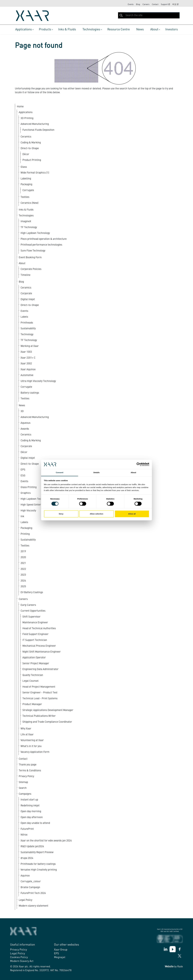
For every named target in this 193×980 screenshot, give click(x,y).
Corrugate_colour (31, 882)
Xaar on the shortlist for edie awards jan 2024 (46, 841)
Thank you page (28, 765)
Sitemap (23, 782)
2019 (23, 552)
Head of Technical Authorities (39, 629)
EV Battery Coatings (32, 592)
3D (22, 411)
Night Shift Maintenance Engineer (42, 652)
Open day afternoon (32, 817)
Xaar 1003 (26, 352)
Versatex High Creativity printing (39, 870)
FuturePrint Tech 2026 (33, 893)
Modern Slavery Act (22, 961)
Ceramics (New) (29, 203)
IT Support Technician (35, 640)
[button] (121, 15)
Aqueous (25, 423)
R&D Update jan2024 (32, 847)
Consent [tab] (60, 472)
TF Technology (29, 227)
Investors (172, 30)
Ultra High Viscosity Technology (38, 381)
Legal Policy (25, 900)
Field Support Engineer (35, 634)
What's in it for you (31, 746)
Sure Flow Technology (33, 251)
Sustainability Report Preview (37, 852)
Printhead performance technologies (41, 245)
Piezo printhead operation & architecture (44, 239)
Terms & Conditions (30, 771)
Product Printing (32, 160)
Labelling (26, 179)
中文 (175, 4)
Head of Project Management (39, 687)
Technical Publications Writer (39, 716)
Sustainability (28, 329)
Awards (25, 429)
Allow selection (96, 514)
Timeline (25, 275)
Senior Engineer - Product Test (40, 693)
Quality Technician (33, 675)
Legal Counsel (30, 681)
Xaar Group (61, 950)
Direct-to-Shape (30, 148)
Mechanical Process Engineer (39, 646)
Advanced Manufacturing (35, 124)
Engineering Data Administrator (40, 669)
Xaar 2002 (26, 364)
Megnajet (60, 957)
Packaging (26, 185)
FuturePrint (27, 829)
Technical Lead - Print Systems (40, 699)
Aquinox (25, 876)
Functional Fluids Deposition (38, 130)
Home (20, 107)
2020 (23, 557)
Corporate (26, 294)
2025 (23, 587)
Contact (155, 5)
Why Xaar (26, 729)
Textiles (25, 197)
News (140, 30)
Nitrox (24, 835)
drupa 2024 (27, 858)
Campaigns (25, 794)
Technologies (91, 30)
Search (23, 788)
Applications (24, 30)
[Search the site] (149, 15)
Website (169, 967)
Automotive (27, 375)
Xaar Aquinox (28, 370)
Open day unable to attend (35, 823)
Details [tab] (96, 472)
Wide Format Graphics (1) (35, 173)
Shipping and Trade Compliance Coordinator (47, 722)
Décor (26, 154)
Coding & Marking (31, 143)
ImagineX (26, 222)
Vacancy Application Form (35, 752)
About (154, 30)
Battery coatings (30, 393)
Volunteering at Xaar (32, 740)
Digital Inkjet (28, 299)
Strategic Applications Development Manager (48, 710)
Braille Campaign (30, 887)
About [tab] (133, 472)
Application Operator (34, 658)
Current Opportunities (33, 611)
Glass (24, 167)
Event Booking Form (30, 258)
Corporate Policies (31, 269)
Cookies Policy (19, 957)
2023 (23, 575)
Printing (25, 534)
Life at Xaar (27, 735)
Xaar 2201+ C (28, 358)
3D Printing (27, 118)
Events (131, 5)
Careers (146, 5)
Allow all (132, 514)
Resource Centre (119, 30)
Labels (24, 317)
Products (45, 30)
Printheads (27, 323)
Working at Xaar (30, 346)
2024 (23, 581)
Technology (27, 335)
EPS (56, 954)
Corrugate (28, 190)
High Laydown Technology (35, 233)
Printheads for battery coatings (38, 864)
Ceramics (26, 137)
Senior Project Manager (36, 664)
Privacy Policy (26, 776)
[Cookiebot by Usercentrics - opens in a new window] (138, 464)
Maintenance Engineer (35, 623)
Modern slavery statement (33, 906)
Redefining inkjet (30, 806)
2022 (23, 569)
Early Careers (28, 605)
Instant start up (29, 800)
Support (165, 4)
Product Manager (32, 704)
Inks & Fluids (67, 30)
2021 (23, 563)
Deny (61, 514)
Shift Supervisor (31, 617)
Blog (138, 5)
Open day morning (31, 811)
